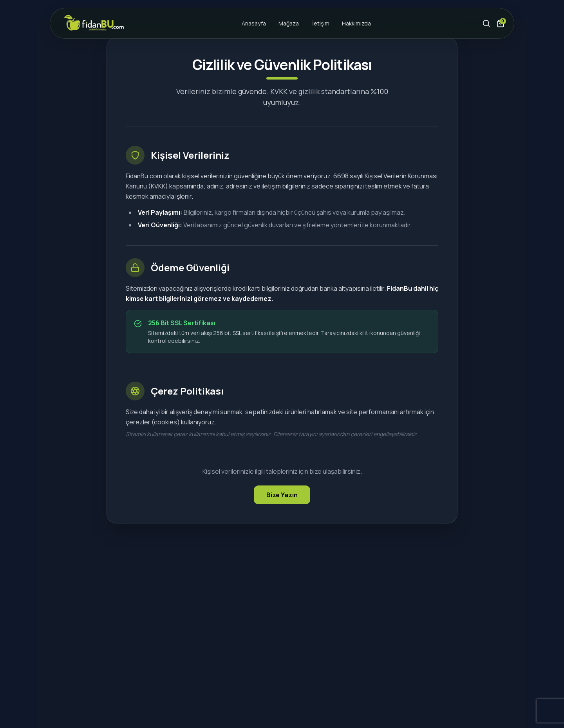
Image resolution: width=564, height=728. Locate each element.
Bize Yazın (282, 495)
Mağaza (289, 23)
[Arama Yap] (486, 24)
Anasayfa (254, 23)
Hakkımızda (356, 23)
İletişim (320, 23)
